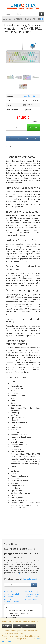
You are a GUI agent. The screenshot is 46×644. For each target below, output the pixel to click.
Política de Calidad (12, 602)
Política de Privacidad (20, 574)
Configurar (7, 626)
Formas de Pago (32, 597)
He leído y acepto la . (22, 579)
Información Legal (32, 592)
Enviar (34, 585)
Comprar (34, 127)
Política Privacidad (11, 594)
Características (12, 147)
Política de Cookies (32, 594)
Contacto (30, 19)
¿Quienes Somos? (32, 599)
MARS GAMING (29, 96)
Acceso (18, 19)
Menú (7, 19)
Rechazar (17, 626)
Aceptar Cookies (29, 626)
